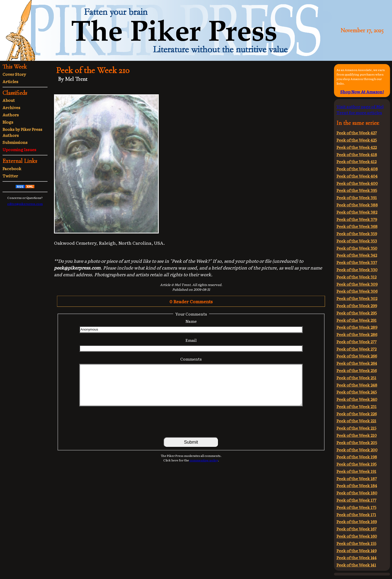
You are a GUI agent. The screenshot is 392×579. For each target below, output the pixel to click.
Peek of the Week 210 (357, 435)
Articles (10, 81)
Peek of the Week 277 (356, 342)
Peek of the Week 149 (356, 550)
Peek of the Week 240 (357, 399)
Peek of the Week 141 (356, 565)
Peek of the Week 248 (357, 385)
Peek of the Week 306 (357, 291)
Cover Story (14, 74)
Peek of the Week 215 (356, 428)
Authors (11, 115)
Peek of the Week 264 (357, 363)
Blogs (8, 122)
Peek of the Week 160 (357, 536)
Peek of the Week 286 (357, 334)
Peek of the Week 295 (357, 313)
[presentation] (191, 421)
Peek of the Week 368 (357, 226)
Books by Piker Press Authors (22, 132)
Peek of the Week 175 (356, 507)
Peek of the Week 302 (357, 298)
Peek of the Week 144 (356, 557)
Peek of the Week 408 (357, 169)
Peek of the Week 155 (356, 543)
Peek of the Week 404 (357, 176)
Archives (11, 107)
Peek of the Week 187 (357, 478)
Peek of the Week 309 (357, 284)
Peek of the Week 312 (356, 277)
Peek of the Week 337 (357, 262)
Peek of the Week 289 (357, 327)
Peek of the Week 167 (356, 529)
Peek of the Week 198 (357, 457)
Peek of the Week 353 (357, 241)
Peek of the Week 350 (357, 248)
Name (191, 321)
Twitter (10, 176)
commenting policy (204, 460)
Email (191, 340)
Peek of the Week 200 (357, 450)
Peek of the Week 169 (357, 521)
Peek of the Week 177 (356, 500)
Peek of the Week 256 (357, 370)
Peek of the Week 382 (357, 212)
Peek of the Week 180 (357, 493)
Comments (191, 359)
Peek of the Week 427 (357, 133)
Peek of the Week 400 (357, 183)
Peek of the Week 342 (357, 255)
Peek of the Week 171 (356, 514)
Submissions (15, 142)
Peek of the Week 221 (356, 421)
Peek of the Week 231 (356, 406)
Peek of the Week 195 (356, 464)
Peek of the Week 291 (356, 320)
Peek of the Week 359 (357, 233)
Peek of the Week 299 (357, 306)
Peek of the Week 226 (357, 414)
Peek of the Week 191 (356, 471)
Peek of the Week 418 (357, 154)
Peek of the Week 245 (357, 392)
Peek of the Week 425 (357, 140)
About (9, 100)
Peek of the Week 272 (356, 349)
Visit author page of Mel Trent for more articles (360, 109)
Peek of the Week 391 (357, 197)
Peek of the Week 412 (356, 161)
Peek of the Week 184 (357, 485)
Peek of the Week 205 (357, 442)
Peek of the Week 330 (357, 269)
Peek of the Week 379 (357, 219)
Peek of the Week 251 (356, 378)
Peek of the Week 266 (357, 356)
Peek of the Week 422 (357, 147)
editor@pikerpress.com (25, 204)
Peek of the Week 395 (357, 190)
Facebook (12, 168)
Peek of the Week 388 (357, 205)
